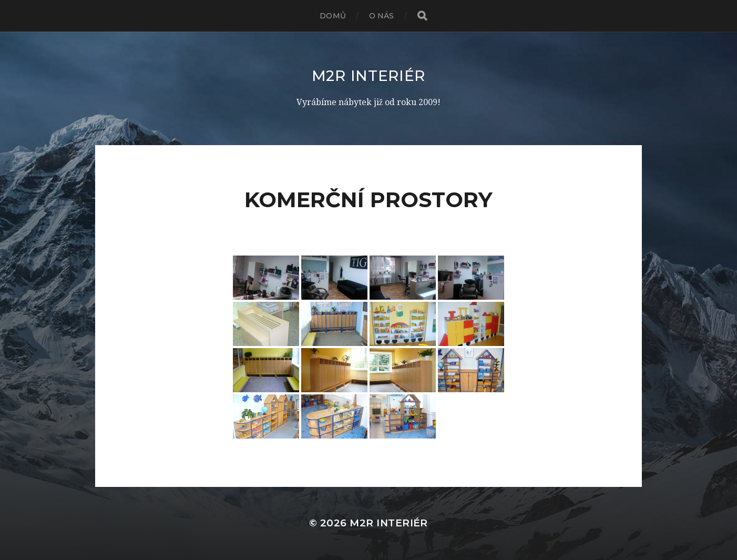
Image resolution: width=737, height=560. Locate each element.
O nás (382, 16)
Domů (333, 16)
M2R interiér (368, 76)
